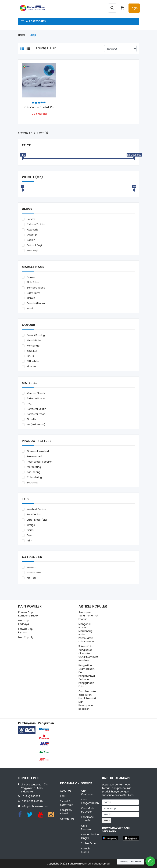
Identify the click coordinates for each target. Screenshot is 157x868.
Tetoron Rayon (36, 398)
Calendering (34, 477)
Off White (33, 361)
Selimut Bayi (34, 245)
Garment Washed (38, 451)
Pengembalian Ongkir (89, 836)
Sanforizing (33, 472)
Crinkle (31, 298)
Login (134, 8)
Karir (63, 796)
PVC (29, 404)
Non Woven (34, 572)
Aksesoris (32, 230)
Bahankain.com (78, 864)
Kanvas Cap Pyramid (25, 631)
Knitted (31, 578)
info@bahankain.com (35, 806)
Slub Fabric (33, 282)
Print (29, 541)
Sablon (31, 240)
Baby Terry (33, 293)
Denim (31, 277)
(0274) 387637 (31, 796)
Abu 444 (32, 351)
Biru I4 (30, 356)
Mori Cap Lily (26, 637)
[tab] (22, 48)
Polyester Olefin (36, 409)
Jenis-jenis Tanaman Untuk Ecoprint (88, 616)
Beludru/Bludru (35, 303)
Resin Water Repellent (40, 462)
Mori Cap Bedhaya (24, 622)
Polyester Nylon (36, 414)
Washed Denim (36, 509)
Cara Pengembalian (89, 801)
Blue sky (31, 367)
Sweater (32, 235)
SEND (107, 820)
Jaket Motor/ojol (37, 520)
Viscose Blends (35, 393)
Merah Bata (34, 340)
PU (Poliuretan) (36, 425)
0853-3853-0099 (32, 801)
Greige (31, 525)
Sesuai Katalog (35, 335)
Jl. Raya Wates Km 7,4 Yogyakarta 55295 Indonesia (35, 788)
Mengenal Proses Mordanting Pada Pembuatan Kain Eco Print (87, 633)
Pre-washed (34, 456)
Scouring (32, 483)
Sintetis (31, 419)
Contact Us (67, 819)
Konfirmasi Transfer (88, 819)
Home (22, 35)
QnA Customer (87, 792)
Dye (29, 535)
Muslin (30, 308)
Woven (31, 567)
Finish (30, 530)
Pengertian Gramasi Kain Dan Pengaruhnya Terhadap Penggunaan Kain (87, 676)
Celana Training (36, 224)
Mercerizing (34, 467)
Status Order (89, 843)
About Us (66, 791)
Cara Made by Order (88, 810)
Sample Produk (86, 850)
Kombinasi (33, 346)
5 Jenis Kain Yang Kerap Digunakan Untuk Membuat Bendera (88, 653)
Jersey (31, 219)
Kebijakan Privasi (66, 812)
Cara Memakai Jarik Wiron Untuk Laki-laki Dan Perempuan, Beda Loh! (87, 700)
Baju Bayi (32, 250)
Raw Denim (33, 514)
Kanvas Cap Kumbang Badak (28, 614)
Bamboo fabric (36, 288)
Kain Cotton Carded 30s (39, 108)
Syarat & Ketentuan (67, 803)
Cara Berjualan (87, 828)
